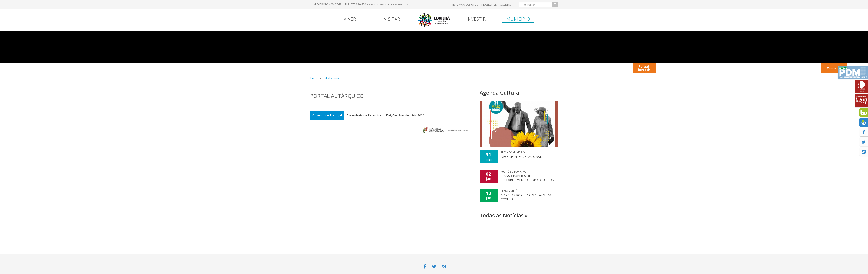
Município (518, 19)
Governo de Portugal (327, 115)
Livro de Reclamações (326, 4)
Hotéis (781, 68)
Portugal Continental (337, 68)
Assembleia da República (364, 115)
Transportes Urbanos (806, 68)
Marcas (462, 68)
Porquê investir (644, 68)
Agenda (506, 5)
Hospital (541, 68)
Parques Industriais (757, 68)
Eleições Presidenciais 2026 (405, 115)
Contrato (402, 68)
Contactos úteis (669, 68)
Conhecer (834, 68)
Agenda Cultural (500, 92)
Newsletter (489, 5)
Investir (476, 19)
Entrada (518, 68)
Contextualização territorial (595, 68)
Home (314, 78)
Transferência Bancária (490, 68)
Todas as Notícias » (504, 215)
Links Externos (331, 78)
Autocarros (697, 68)
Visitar (392, 19)
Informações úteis (465, 5)
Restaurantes (727, 68)
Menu (380, 68)
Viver (350, 19)
